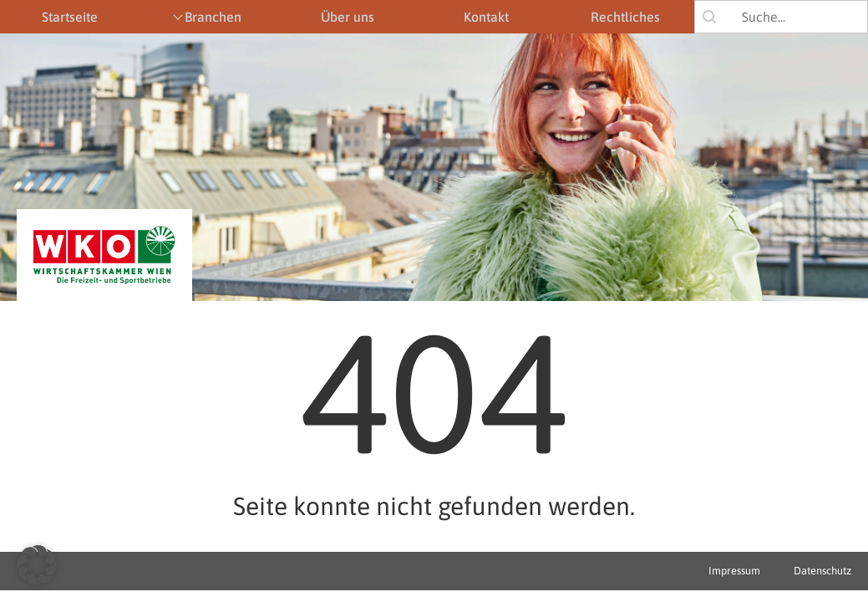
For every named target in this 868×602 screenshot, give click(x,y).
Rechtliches (625, 17)
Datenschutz (822, 571)
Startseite (70, 17)
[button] (37, 565)
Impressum (734, 571)
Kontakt (486, 17)
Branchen (213, 17)
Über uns (348, 17)
